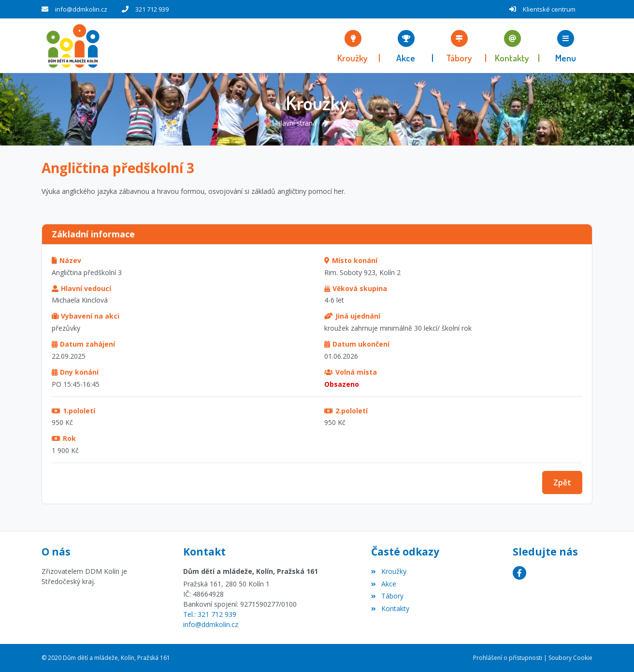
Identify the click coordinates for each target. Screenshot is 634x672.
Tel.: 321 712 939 (210, 614)
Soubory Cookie (570, 658)
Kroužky (346, 123)
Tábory (387, 596)
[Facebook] (519, 573)
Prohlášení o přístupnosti (508, 658)
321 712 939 (152, 9)
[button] (566, 46)
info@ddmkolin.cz (81, 9)
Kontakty (390, 608)
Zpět (562, 482)
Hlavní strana (296, 123)
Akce (383, 584)
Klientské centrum (549, 9)
